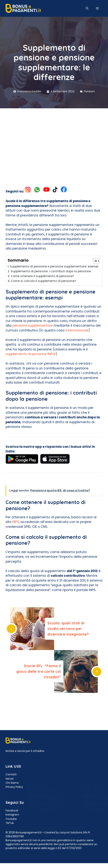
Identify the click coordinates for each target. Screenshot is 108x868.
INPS (16, 522)
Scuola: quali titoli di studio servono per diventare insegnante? (68, 629)
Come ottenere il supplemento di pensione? (42, 276)
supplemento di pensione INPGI (31, 354)
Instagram (12, 815)
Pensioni (89, 91)
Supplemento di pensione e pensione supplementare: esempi (54, 266)
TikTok (10, 823)
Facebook (12, 810)
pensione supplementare (33, 325)
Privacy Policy (14, 787)
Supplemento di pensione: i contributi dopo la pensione (51, 271)
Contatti (11, 774)
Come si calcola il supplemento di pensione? (44, 281)
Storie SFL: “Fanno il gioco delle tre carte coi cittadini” (39, 671)
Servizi (10, 779)
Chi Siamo (12, 783)
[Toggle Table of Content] (94, 261)
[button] (87, 8)
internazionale (77, 330)
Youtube (11, 819)
